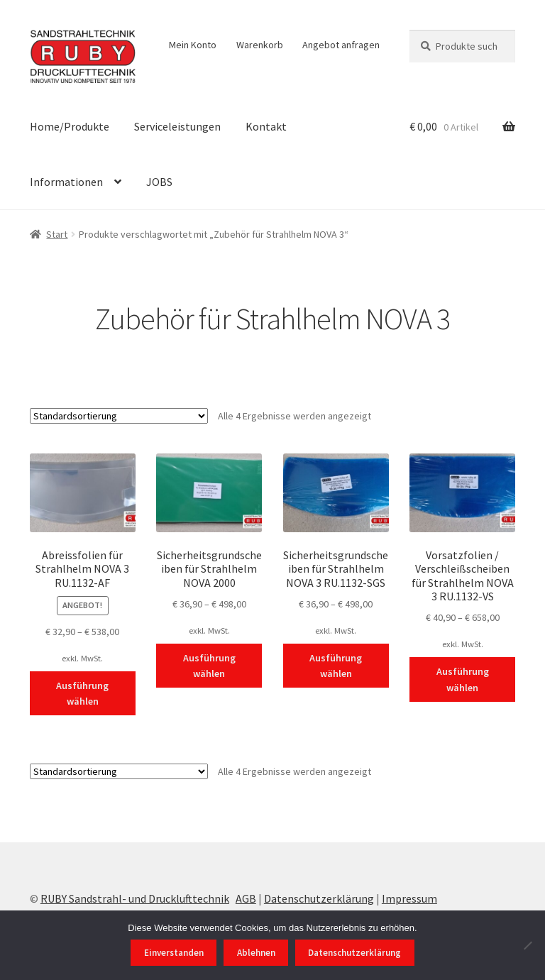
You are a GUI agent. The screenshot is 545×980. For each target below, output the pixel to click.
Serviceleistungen (177, 126)
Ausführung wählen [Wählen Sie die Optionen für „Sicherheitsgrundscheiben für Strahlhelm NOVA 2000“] (209, 666)
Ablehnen (256, 953)
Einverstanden (174, 953)
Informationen (66, 182)
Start (57, 234)
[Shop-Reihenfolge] (119, 416)
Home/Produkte (70, 126)
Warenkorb (260, 45)
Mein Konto (193, 45)
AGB (246, 898)
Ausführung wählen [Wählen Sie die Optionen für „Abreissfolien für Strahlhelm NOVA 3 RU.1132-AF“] (82, 694)
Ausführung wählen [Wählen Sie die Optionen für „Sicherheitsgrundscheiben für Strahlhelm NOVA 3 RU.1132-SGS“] (336, 666)
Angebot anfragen (341, 45)
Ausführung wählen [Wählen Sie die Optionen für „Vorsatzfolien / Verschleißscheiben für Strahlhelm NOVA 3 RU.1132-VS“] (463, 679)
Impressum (409, 898)
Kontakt (266, 126)
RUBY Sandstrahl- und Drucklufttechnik (135, 898)
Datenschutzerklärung (319, 898)
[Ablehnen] (527, 945)
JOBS (159, 182)
